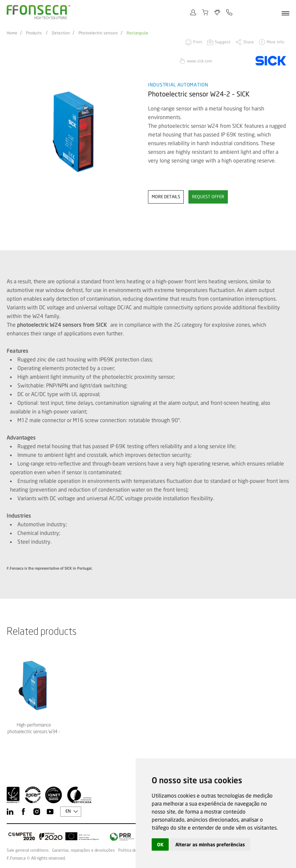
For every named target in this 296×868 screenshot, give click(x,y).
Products (34, 33)
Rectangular (137, 33)
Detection (61, 33)
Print (198, 42)
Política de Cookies (135, 850)
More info (275, 42)
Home (12, 33)
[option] (73, 132)
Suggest (223, 42)
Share (249, 42)
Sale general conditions (28, 850)
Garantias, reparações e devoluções (84, 850)
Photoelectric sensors (98, 33)
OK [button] (160, 844)
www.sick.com (199, 61)
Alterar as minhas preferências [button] (210, 844)
